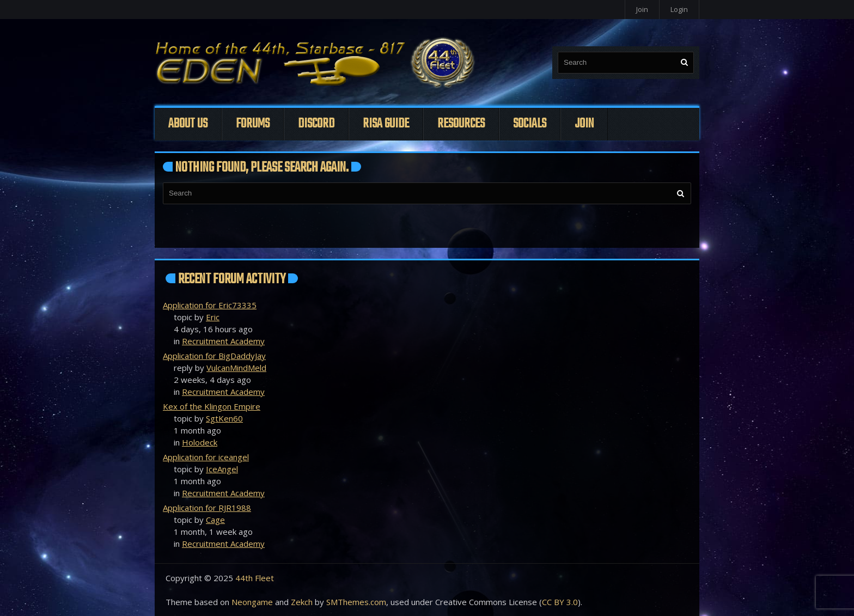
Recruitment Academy (223, 341)
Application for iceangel (206, 457)
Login (679, 9)
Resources (461, 124)
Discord (316, 124)
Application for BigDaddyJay (214, 356)
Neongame (252, 602)
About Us (188, 124)
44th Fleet (255, 578)
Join (642, 9)
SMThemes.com (356, 602)
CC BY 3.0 (560, 602)
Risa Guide (386, 124)
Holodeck (200, 442)
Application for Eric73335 (210, 305)
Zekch (302, 602)
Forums (253, 124)
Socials (530, 124)
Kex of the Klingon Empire (212, 406)
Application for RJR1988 (207, 508)
